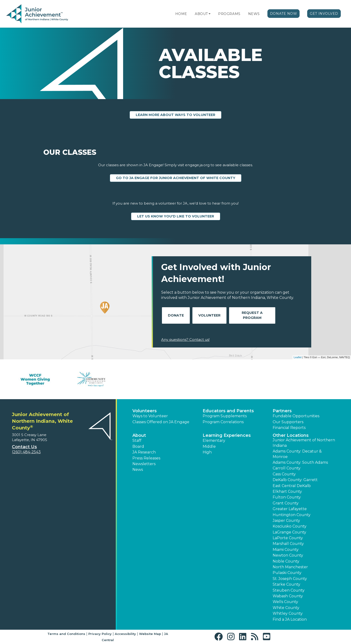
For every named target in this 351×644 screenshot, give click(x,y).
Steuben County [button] (289, 590)
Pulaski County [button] (287, 573)
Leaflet (298, 357)
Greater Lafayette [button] (290, 509)
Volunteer (209, 315)
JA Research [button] (144, 452)
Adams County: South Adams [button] (300, 462)
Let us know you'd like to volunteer (176, 216)
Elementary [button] (214, 440)
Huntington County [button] (292, 515)
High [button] (207, 452)
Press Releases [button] (146, 458)
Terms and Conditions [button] (66, 634)
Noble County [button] (286, 561)
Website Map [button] (150, 634)
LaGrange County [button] (289, 532)
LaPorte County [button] (288, 538)
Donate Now (284, 14)
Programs (229, 14)
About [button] (139, 435)
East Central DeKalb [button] (292, 486)
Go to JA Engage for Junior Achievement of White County (176, 178)
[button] (210, 14)
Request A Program (252, 315)
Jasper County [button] (286, 521)
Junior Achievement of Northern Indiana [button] (304, 443)
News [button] (138, 470)
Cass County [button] (284, 474)
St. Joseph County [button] (290, 579)
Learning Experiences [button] (227, 435)
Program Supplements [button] (225, 416)
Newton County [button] (288, 555)
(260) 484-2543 (26, 452)
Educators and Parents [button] (228, 411)
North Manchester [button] (290, 567)
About (201, 14)
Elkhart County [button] (287, 491)
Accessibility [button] (125, 634)
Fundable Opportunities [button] (296, 416)
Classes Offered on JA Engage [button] (161, 422)
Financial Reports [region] (289, 428)
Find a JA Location (290, 619)
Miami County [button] (286, 550)
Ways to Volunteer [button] (150, 416)
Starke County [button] (286, 584)
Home (181, 14)
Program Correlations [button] (223, 422)
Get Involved (324, 14)
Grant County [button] (286, 503)
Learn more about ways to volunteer (175, 115)
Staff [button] (137, 440)
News (254, 14)
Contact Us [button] (24, 447)
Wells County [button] (285, 602)
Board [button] (138, 446)
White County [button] (286, 608)
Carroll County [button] (287, 468)
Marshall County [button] (288, 544)
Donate (176, 315)
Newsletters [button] (144, 464)
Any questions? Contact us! (185, 340)
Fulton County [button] (287, 497)
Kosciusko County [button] (290, 526)
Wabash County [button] (288, 596)
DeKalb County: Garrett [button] (295, 480)
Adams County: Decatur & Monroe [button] (297, 454)
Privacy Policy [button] (100, 634)
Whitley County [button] (288, 613)
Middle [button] (209, 446)
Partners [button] (282, 411)
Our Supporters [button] (288, 422)
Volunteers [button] (145, 411)
